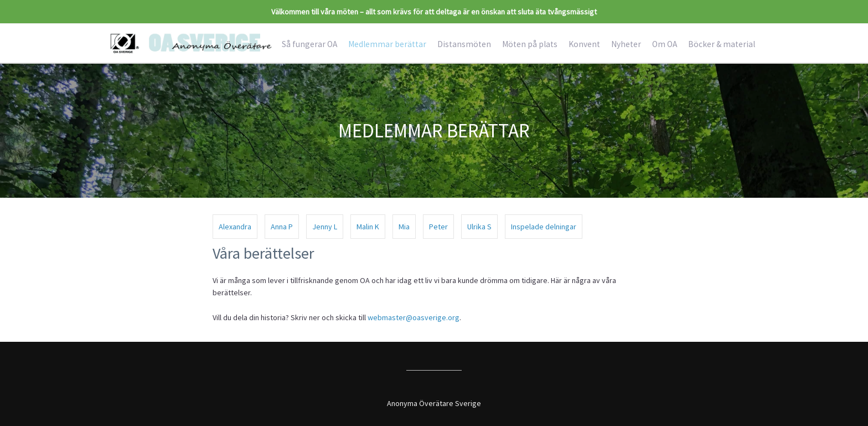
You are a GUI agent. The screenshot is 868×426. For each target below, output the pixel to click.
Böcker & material (722, 44)
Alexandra (235, 227)
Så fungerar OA (309, 44)
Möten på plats (530, 44)
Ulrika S (479, 227)
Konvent (584, 44)
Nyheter (626, 44)
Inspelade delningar (544, 227)
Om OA (665, 44)
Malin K (368, 227)
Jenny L (325, 227)
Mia (404, 227)
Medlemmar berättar (387, 44)
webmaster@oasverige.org (414, 317)
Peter (438, 227)
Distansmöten (464, 44)
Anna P (282, 227)
